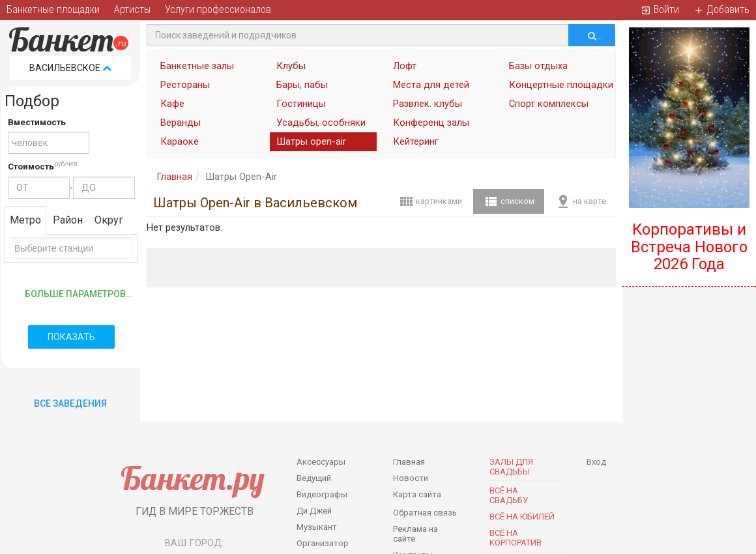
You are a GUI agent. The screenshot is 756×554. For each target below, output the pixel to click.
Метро (25, 220)
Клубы (291, 66)
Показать (71, 337)
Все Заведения (70, 403)
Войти (660, 9)
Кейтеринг (416, 141)
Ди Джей (314, 511)
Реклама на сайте (415, 534)
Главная (174, 177)
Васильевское (70, 68)
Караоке (180, 141)
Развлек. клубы (428, 104)
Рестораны (185, 85)
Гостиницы (301, 104)
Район (68, 220)
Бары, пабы (302, 85)
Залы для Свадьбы (511, 467)
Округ (109, 220)
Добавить (721, 9)
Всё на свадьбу (509, 495)
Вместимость (37, 122)
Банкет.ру (193, 478)
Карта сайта (417, 494)
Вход (596, 462)
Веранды (181, 123)
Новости (411, 478)
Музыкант (317, 527)
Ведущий (314, 478)
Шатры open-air (311, 141)
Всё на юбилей (522, 517)
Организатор (323, 543)
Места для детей (431, 85)
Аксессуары (321, 462)
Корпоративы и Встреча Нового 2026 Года (689, 247)
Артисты (132, 9)
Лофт (405, 66)
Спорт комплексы (549, 104)
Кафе (172, 104)
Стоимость (31, 167)
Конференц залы (431, 123)
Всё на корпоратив (516, 538)
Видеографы (322, 494)
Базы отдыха (538, 66)
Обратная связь (425, 513)
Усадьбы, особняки (321, 123)
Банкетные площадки (53, 9)
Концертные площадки (559, 85)
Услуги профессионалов (218, 9)
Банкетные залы (197, 66)
